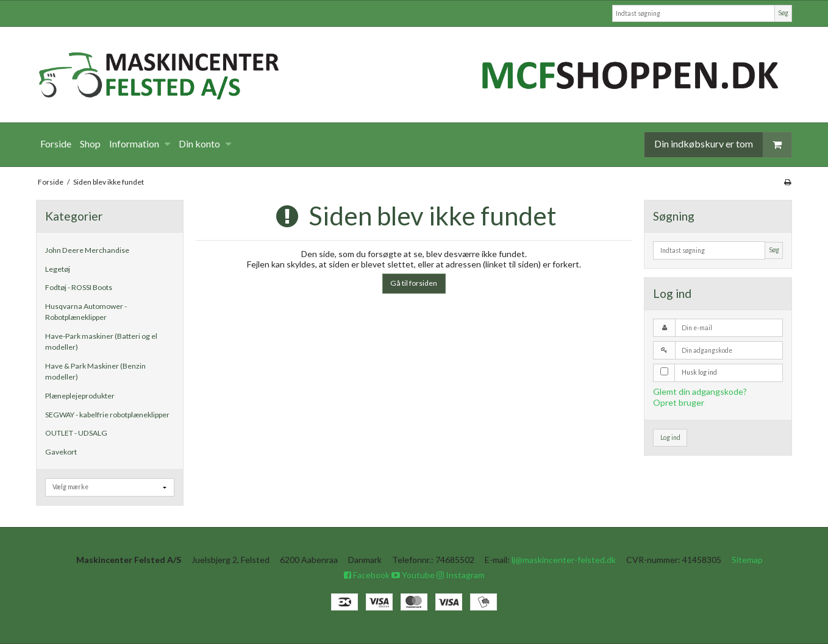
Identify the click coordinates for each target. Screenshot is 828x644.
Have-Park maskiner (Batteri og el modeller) (101, 341)
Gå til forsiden (414, 283)
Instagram (461, 575)
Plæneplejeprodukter (80, 396)
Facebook (367, 575)
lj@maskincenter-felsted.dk (564, 560)
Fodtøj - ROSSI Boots (79, 287)
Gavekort (61, 452)
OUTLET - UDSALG (76, 433)
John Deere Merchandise (87, 250)
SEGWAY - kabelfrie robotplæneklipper (107, 415)
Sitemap (747, 560)
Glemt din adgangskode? (700, 391)
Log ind (670, 437)
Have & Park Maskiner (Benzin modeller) (95, 371)
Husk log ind (699, 372)
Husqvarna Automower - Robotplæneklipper (86, 312)
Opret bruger (679, 402)
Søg (783, 13)
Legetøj (58, 269)
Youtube (413, 575)
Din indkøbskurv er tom (723, 145)
